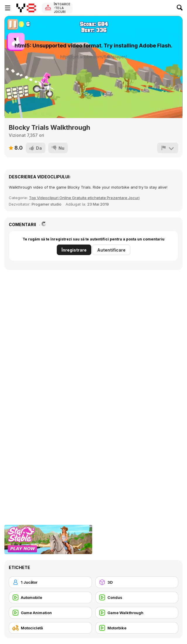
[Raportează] (168, 148)
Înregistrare (74, 250)
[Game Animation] (50, 613)
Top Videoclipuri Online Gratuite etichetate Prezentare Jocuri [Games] (84, 198)
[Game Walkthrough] (137, 613)
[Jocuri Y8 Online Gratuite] (26, 8)
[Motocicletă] (50, 628)
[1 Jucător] (50, 582)
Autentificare (111, 250)
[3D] (137, 582)
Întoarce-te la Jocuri (62, 8)
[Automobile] (50, 597)
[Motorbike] (137, 628)
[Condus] (137, 597)
